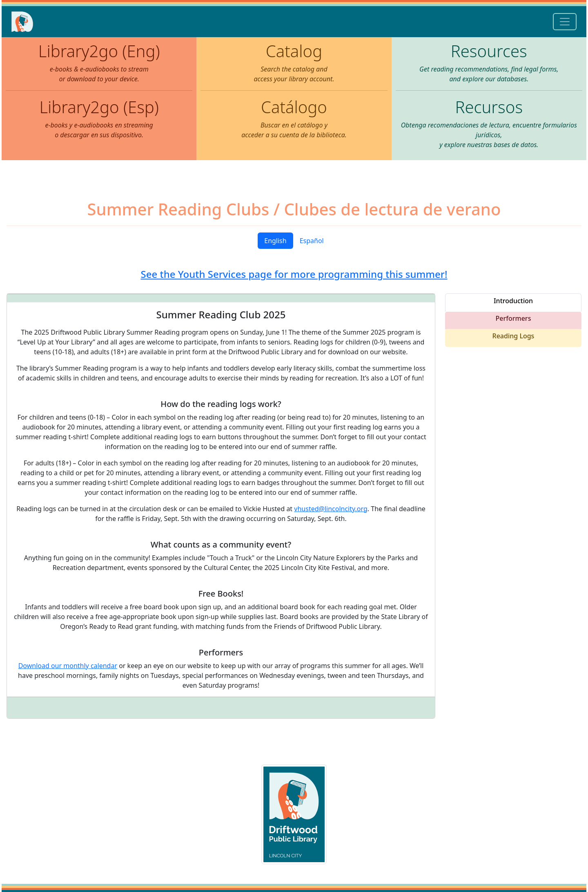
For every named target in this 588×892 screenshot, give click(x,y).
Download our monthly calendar (68, 666)
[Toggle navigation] (565, 22)
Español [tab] (312, 241)
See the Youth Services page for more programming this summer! (294, 274)
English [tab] (275, 241)
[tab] (513, 303)
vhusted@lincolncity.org (331, 509)
